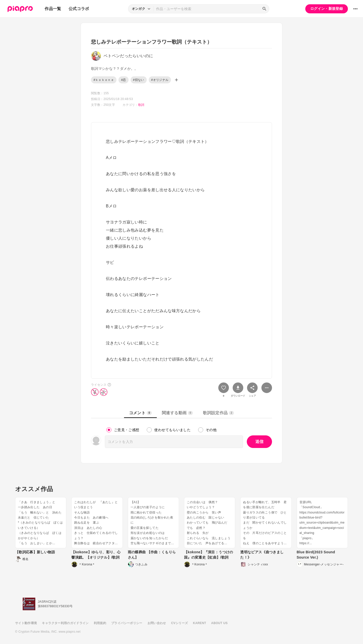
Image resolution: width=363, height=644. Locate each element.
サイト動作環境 (26, 623)
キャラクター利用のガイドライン (65, 623)
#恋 (123, 80)
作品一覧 (53, 9)
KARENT (200, 623)
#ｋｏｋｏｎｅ (104, 80)
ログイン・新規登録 (327, 9)
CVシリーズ (180, 623)
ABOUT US (219, 623)
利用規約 (100, 623)
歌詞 (141, 105)
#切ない (139, 80)
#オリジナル (160, 80)
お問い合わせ (157, 623)
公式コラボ (79, 9)
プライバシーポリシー (127, 623)
